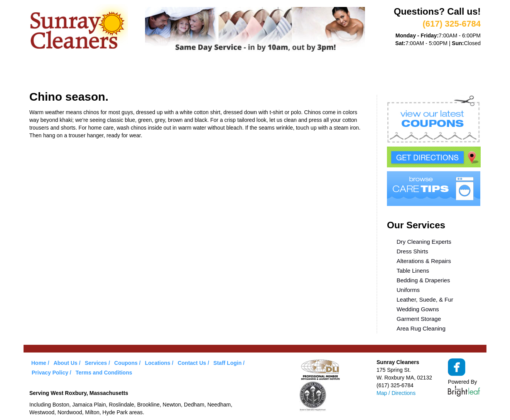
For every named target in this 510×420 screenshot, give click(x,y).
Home (45, 73)
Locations (307, 73)
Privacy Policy (50, 373)
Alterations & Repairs (424, 261)
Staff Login (227, 363)
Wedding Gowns (418, 309)
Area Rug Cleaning (421, 328)
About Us (83, 73)
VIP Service (172, 73)
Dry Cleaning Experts (424, 242)
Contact (351, 73)
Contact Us (192, 363)
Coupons (218, 73)
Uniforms (408, 290)
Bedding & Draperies (423, 280)
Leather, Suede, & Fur (425, 299)
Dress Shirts (412, 251)
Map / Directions (396, 393)
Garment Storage (419, 319)
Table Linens (413, 271)
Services (126, 73)
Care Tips (261, 73)
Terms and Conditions (104, 373)
